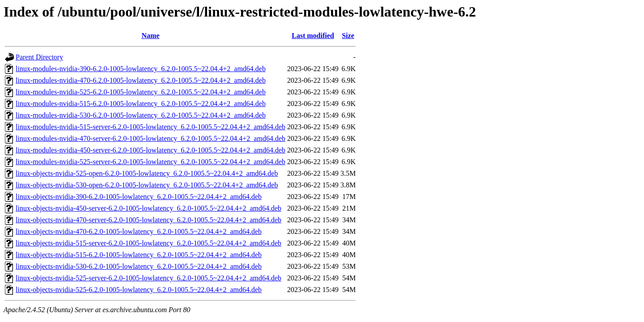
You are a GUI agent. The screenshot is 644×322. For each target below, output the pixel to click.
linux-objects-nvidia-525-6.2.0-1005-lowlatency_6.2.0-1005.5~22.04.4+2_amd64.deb (139, 290)
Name (151, 36)
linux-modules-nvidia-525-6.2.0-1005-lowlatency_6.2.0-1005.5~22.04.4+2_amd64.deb (141, 92)
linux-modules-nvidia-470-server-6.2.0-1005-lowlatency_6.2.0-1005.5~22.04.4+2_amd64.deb (150, 138)
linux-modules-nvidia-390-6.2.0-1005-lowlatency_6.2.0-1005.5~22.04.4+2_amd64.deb (141, 69)
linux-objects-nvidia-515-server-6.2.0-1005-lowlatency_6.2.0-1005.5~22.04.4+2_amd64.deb (148, 243)
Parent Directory (39, 57)
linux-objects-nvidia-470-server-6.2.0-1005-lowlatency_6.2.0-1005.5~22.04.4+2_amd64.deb (148, 220)
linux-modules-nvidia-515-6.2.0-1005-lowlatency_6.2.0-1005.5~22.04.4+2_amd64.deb (141, 104)
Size (348, 36)
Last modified (313, 36)
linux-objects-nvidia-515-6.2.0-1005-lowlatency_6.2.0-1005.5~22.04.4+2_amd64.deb (139, 255)
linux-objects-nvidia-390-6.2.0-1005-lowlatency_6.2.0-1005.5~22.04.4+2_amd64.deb (139, 197)
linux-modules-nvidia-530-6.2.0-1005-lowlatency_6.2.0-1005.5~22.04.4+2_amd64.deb (141, 115)
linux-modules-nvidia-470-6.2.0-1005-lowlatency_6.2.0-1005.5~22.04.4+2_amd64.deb (141, 80)
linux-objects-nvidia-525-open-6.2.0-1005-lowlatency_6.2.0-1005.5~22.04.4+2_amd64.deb (147, 173)
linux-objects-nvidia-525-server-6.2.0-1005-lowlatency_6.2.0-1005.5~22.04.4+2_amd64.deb (148, 278)
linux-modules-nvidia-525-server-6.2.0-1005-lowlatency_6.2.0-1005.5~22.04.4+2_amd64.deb (150, 162)
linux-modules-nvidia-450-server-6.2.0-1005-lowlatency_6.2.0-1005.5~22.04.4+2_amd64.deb (150, 150)
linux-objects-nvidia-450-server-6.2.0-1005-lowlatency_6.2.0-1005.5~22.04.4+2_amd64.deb (148, 208)
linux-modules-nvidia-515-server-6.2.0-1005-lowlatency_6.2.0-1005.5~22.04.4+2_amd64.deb (150, 127)
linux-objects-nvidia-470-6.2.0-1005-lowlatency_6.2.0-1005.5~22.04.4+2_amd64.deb (139, 231)
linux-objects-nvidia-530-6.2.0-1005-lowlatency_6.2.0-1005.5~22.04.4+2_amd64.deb (139, 266)
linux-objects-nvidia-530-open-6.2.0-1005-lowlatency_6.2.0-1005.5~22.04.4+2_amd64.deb (147, 185)
